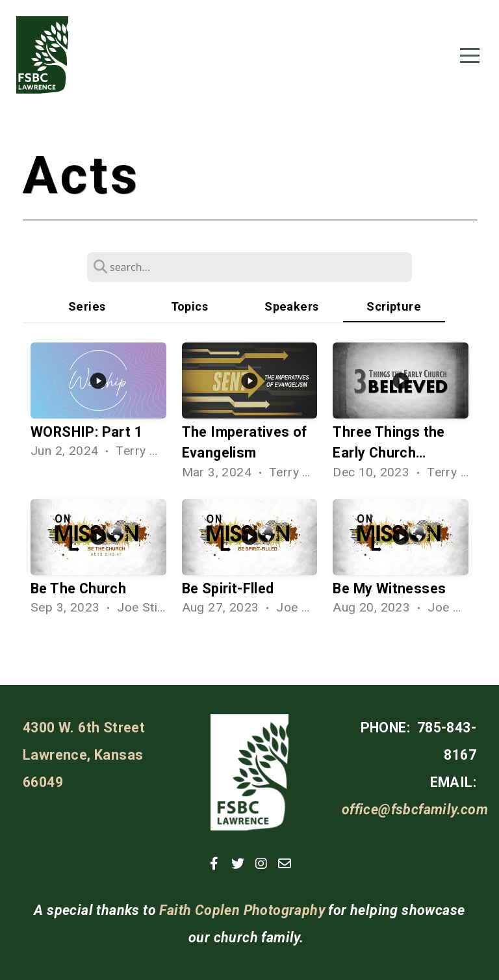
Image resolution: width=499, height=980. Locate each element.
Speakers (291, 306)
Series (87, 306)
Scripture (394, 306)
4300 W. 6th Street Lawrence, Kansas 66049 (84, 755)
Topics (189, 306)
